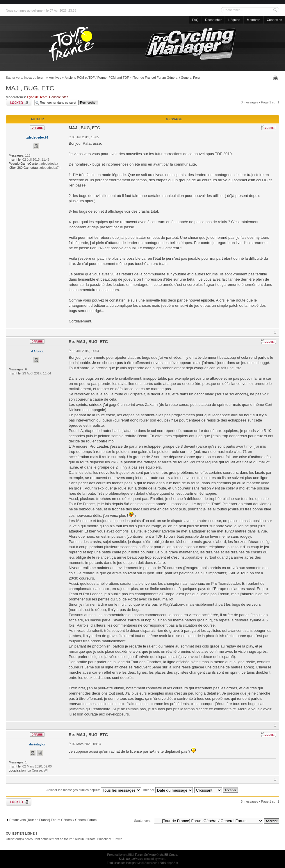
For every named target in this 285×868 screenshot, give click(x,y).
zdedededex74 (37, 137)
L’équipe (234, 20)
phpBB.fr (173, 863)
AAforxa (37, 351)
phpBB (128, 855)
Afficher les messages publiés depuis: (94, 790)
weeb (162, 859)
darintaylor (37, 744)
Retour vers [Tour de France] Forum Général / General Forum (53, 820)
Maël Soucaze (146, 863)
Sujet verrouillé (19, 103)
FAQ (195, 20)
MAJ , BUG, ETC (30, 88)
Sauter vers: (143, 821)
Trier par (168, 790)
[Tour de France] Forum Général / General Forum (168, 78)
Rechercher (213, 20)
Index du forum (34, 78)
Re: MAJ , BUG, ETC (88, 342)
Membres (254, 20)
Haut (275, 333)
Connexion (274, 20)
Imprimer (276, 78)
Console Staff (59, 97)
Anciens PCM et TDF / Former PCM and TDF (97, 78)
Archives (55, 78)
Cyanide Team (37, 97)
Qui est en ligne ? (22, 833)
